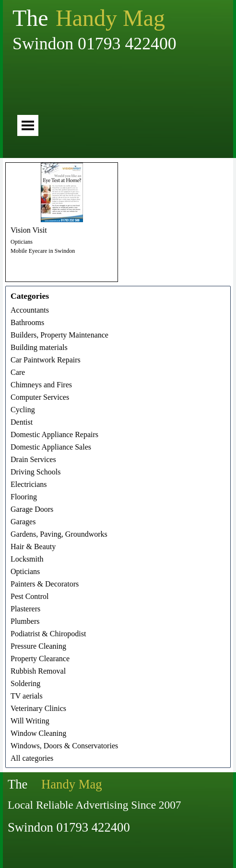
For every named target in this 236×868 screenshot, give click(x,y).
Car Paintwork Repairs (46, 360)
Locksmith (27, 559)
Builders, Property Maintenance (59, 335)
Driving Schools (35, 472)
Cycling (23, 410)
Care (18, 372)
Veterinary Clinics (38, 708)
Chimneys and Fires (41, 385)
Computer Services (40, 397)
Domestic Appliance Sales (51, 447)
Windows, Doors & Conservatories (64, 746)
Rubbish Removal (38, 671)
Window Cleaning (38, 733)
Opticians (22, 242)
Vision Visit (29, 230)
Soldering (25, 683)
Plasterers (25, 609)
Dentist (22, 422)
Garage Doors (32, 509)
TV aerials (27, 696)
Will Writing (30, 721)
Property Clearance (40, 659)
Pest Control (30, 596)
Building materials (39, 347)
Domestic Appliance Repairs (54, 434)
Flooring (24, 497)
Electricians (29, 484)
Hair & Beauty (33, 547)
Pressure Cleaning (38, 646)
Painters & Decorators (45, 584)
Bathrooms (27, 322)
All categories (32, 758)
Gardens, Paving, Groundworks (59, 534)
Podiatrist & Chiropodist (48, 634)
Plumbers (25, 621)
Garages (23, 522)
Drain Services (33, 459)
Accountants (30, 310)
